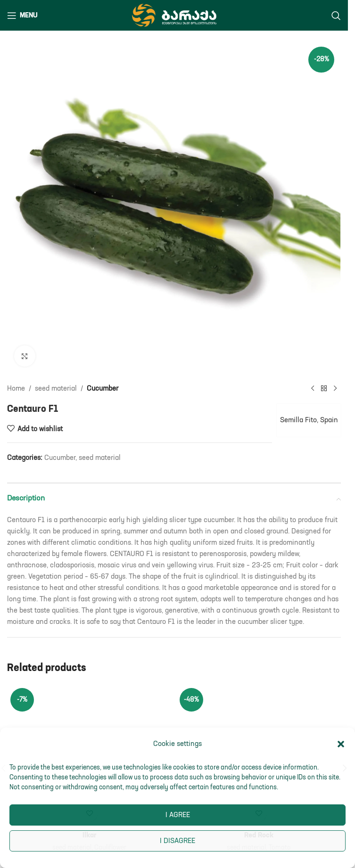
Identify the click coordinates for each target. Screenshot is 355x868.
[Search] (336, 16)
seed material (56, 389)
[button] (341, 744)
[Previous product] (313, 389)
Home (16, 389)
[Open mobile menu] (22, 16)
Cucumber (103, 389)
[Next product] (335, 389)
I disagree (177, 841)
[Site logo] (174, 15)
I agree (178, 815)
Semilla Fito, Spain (307, 420)
